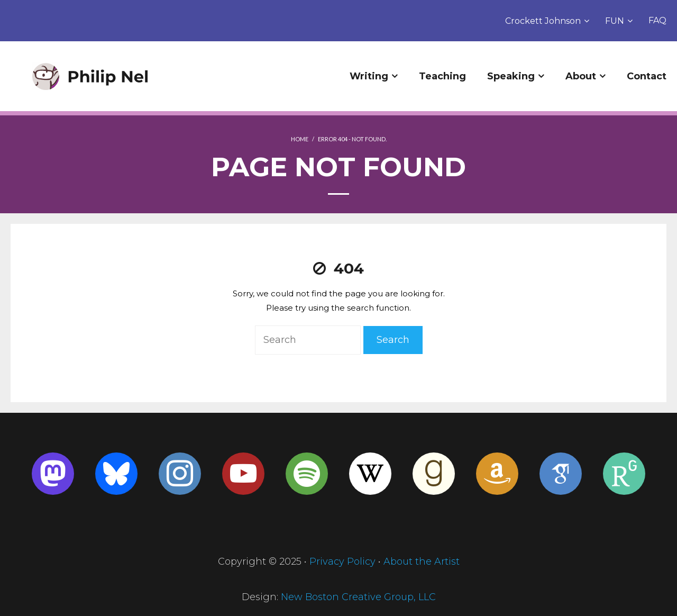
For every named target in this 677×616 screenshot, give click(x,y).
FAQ (657, 20)
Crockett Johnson (543, 21)
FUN (615, 21)
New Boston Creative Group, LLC (358, 597)
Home (300, 139)
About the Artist (422, 561)
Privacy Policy (342, 561)
